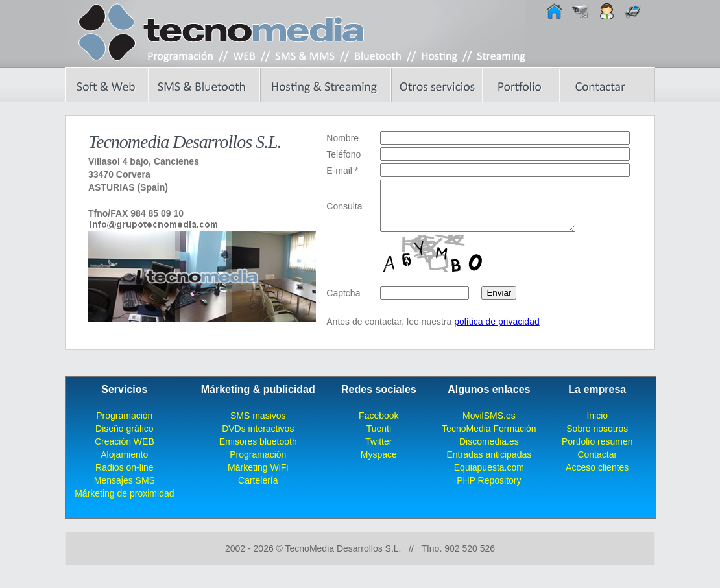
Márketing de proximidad (124, 503)
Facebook (378, 425)
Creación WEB (125, 451)
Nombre (342, 138)
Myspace (379, 464)
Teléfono (343, 154)
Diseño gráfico (125, 438)
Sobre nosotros (597, 438)
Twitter (378, 451)
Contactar (597, 464)
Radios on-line (125, 477)
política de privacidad (497, 331)
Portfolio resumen (597, 451)
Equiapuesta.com (489, 477)
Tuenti (379, 438)
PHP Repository (489, 490)
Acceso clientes (597, 477)
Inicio (597, 425)
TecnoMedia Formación (489, 438)
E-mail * (342, 171)
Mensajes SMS (125, 490)
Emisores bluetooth (258, 451)
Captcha (343, 303)
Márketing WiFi (258, 477)
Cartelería (258, 490)
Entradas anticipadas (489, 464)
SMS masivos (258, 425)
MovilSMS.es (489, 425)
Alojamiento (124, 464)
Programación (124, 425)
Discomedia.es (489, 451)
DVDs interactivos (258, 438)
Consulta (344, 211)
